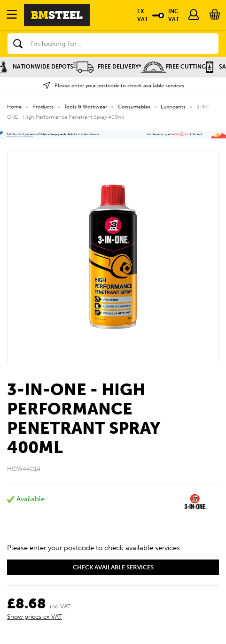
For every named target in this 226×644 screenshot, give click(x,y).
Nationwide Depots (37, 67)
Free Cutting (174, 67)
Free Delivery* (107, 67)
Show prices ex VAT (35, 617)
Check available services (113, 567)
